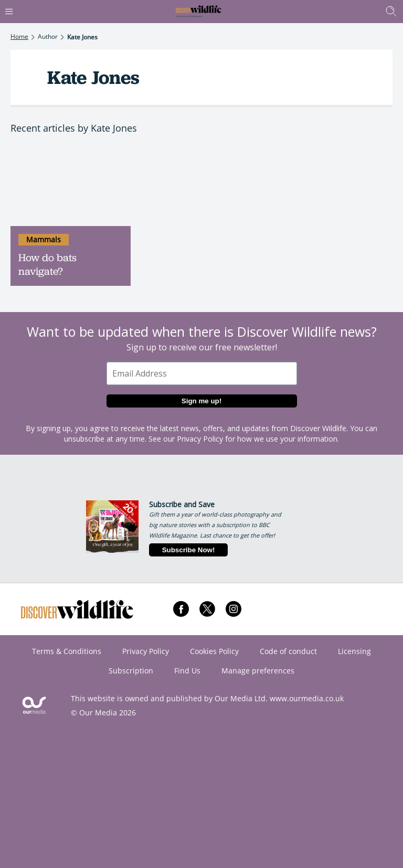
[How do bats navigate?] (71, 186)
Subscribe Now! (189, 550)
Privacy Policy (200, 439)
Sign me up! (201, 401)
